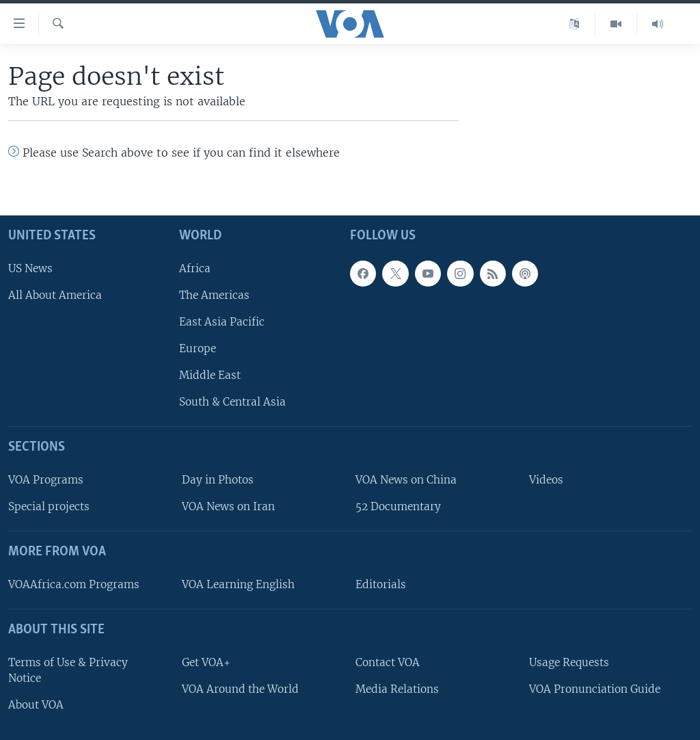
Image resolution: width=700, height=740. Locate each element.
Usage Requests (569, 662)
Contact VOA (388, 662)
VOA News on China (406, 480)
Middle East (210, 375)
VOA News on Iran (228, 506)
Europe (198, 348)
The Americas (214, 295)
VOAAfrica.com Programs (74, 584)
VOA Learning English (238, 584)
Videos (546, 480)
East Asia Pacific (222, 322)
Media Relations (397, 689)
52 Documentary (398, 506)
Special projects (49, 506)
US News (30, 268)
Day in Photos (218, 480)
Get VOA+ (206, 662)
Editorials (381, 584)
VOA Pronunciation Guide (595, 689)
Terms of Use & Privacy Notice (68, 670)
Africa (195, 268)
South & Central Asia (232, 402)
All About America (55, 295)
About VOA (36, 705)
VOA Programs (46, 480)
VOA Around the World (240, 689)
